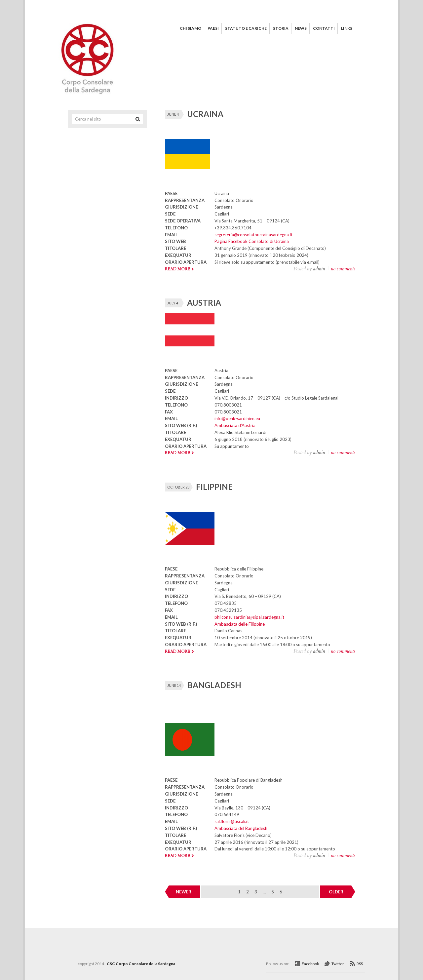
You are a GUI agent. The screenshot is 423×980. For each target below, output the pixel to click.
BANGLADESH (214, 685)
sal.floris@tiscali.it (232, 821)
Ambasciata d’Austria (235, 425)
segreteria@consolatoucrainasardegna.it (253, 235)
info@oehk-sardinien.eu (237, 418)
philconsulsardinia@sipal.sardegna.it (249, 617)
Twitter (338, 964)
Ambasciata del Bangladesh (241, 828)
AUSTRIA (204, 303)
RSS (360, 964)
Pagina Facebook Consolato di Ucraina (252, 241)
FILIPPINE (214, 487)
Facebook (310, 964)
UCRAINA (205, 114)
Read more (177, 269)
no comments (343, 269)
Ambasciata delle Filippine (240, 624)
